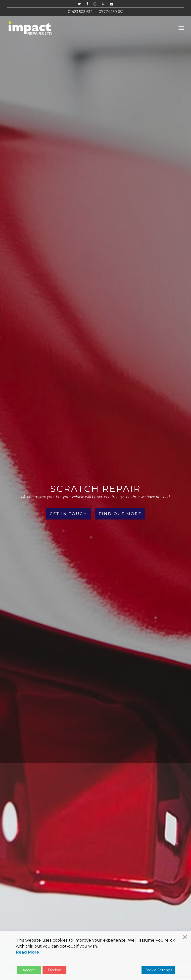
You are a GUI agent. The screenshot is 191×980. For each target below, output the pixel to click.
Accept (29, 970)
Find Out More (120, 513)
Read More (27, 952)
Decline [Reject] (55, 970)
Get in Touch (69, 513)
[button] (181, 28)
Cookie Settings (158, 970)
